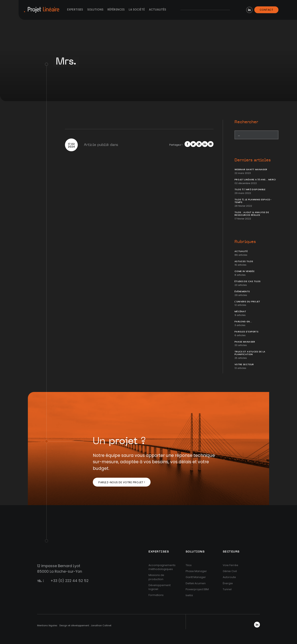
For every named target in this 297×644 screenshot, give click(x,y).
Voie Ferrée (230, 565)
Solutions (95, 10)
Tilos (189, 565)
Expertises (75, 10)
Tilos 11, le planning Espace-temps (253, 201)
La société (137, 10)
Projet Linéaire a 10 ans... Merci (255, 180)
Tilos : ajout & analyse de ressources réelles (252, 214)
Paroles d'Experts (246, 332)
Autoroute (229, 577)
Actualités (158, 10)
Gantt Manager (196, 577)
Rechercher (246, 122)
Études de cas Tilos (248, 281)
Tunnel (227, 589)
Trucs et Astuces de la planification (250, 353)
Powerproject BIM (197, 589)
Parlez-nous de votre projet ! (122, 482)
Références (116, 10)
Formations (156, 595)
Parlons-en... (243, 322)
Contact (266, 10)
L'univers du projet (247, 302)
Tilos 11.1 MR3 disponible (250, 189)
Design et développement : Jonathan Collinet (85, 625)
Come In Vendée (245, 271)
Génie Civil (230, 571)
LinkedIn (249, 10)
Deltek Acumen (196, 583)
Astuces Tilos (244, 261)
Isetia (189, 595)
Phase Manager (245, 342)
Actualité (241, 251)
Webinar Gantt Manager (251, 170)
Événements (242, 292)
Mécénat (240, 311)
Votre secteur (244, 364)
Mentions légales (47, 625)
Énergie (228, 583)
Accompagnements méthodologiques (162, 567)
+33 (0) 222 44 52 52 (70, 581)
